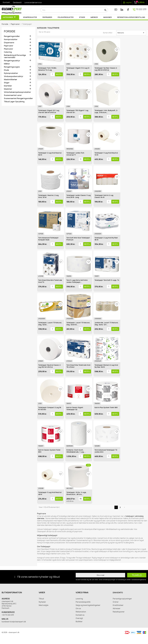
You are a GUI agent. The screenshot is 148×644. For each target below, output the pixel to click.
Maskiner (8, 89)
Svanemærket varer (13, 95)
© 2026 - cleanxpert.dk (11, 632)
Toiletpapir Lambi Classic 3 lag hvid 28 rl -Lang (79, 196)
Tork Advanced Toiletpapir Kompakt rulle (48, 239)
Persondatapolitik (83, 602)
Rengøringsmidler (12, 36)
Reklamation (81, 612)
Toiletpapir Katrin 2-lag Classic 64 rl (104, 196)
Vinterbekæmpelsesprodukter (17, 92)
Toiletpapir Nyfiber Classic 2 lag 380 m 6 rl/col (106, 69)
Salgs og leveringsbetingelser (88, 605)
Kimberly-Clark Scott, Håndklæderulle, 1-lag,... (76, 451)
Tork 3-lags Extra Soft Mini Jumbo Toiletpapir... (77, 281)
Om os (78, 609)
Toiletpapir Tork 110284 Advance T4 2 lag (47, 69)
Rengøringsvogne (12, 67)
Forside (10, 31)
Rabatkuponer (119, 612)
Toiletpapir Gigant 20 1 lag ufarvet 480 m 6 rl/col (49, 111)
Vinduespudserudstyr (14, 76)
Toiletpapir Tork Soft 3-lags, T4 (107, 280)
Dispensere (9, 43)
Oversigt (79, 618)
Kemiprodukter (11, 39)
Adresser (117, 609)
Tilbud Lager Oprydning (14, 102)
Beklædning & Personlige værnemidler (15, 56)
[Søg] (74, 10)
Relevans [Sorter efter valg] (131, 33)
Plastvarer (9, 49)
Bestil (59, 74)
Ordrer (116, 602)
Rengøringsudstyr (12, 61)
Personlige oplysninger (122, 599)
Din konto (118, 593)
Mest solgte (44, 605)
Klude (6, 70)
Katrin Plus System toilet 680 (106, 407)
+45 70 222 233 (8, 615)
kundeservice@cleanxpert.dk (14, 622)
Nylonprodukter (11, 73)
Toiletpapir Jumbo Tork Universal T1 (75, 154)
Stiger (7, 83)
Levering (79, 599)
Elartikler (8, 86)
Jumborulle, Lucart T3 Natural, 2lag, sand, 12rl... (106, 324)
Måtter (7, 64)
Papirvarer (9, 46)
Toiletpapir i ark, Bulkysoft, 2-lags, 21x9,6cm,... (106, 111)
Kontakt (6, 2)
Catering (8, 52)
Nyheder (42, 602)
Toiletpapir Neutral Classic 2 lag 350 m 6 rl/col (49, 366)
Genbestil (17, 2)
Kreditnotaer (118, 605)
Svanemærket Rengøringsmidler (18, 98)
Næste (124, 507)
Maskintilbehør (11, 80)
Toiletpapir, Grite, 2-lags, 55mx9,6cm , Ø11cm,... (77, 493)
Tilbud (41, 599)
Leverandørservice (33, 3)
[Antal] (52, 74)
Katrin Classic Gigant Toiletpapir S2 (75, 409)
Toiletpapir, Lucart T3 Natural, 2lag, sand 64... (78, 324)
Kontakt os (80, 615)
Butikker (79, 622)
